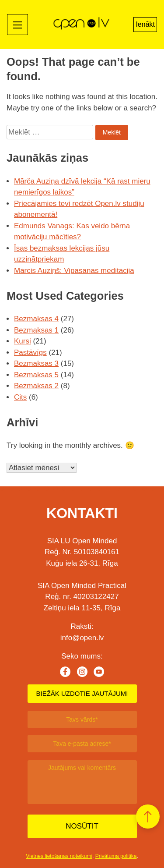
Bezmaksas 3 (36, 363)
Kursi (23, 341)
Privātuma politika (116, 856)
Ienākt (145, 24)
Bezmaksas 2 (36, 386)
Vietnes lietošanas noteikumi (59, 856)
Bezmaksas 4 (36, 319)
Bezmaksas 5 (36, 375)
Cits (20, 397)
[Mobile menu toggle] (17, 25)
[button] (148, 817)
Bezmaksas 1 (36, 330)
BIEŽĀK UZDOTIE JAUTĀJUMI (82, 693)
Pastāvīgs (30, 353)
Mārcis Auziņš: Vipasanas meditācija (74, 271)
